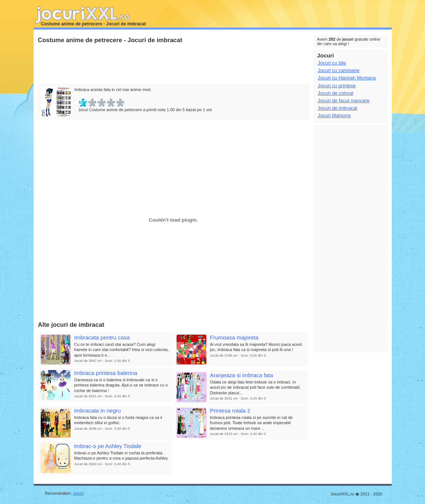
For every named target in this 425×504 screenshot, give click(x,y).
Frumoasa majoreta (234, 337)
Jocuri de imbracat (338, 108)
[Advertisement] (173, 64)
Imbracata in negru (98, 411)
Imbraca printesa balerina (106, 373)
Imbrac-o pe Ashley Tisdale (108, 446)
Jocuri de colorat (336, 93)
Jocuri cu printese (337, 86)
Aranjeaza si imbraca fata (242, 375)
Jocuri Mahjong (334, 115)
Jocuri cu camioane (339, 70)
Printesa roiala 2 (230, 411)
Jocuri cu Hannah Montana (347, 78)
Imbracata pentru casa (102, 337)
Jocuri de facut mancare (344, 101)
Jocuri (78, 493)
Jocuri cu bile (332, 63)
